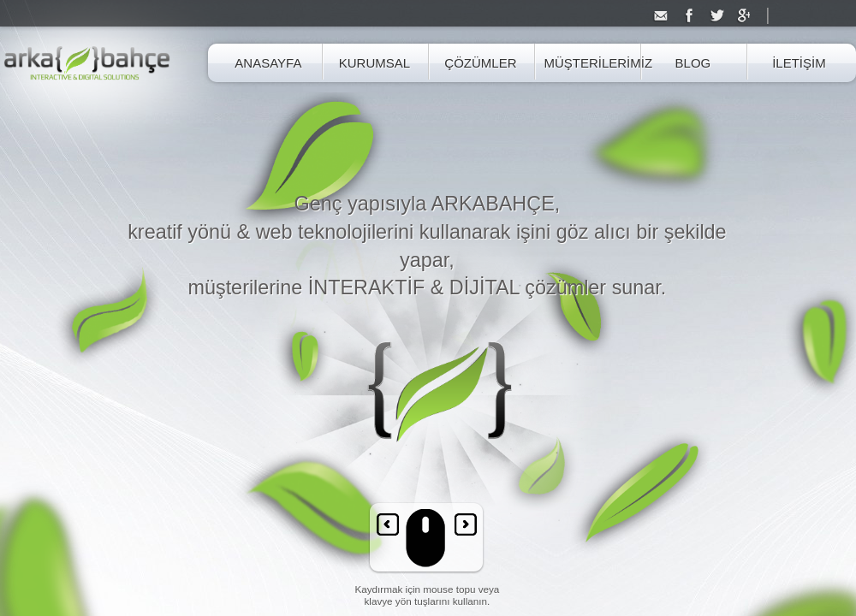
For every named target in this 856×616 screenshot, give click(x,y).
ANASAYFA (268, 63)
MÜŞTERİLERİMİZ (586, 63)
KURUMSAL (374, 63)
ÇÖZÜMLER (480, 63)
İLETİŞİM (799, 63)
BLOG (693, 63)
